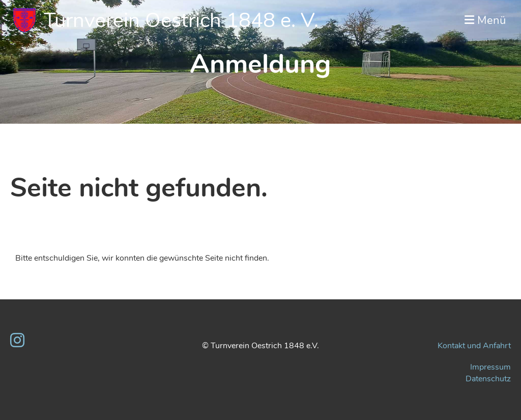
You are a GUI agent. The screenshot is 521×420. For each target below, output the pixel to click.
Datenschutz (488, 379)
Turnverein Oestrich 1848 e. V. (181, 20)
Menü (485, 20)
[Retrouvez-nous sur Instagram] (17, 341)
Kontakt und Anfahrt (474, 346)
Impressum (490, 367)
